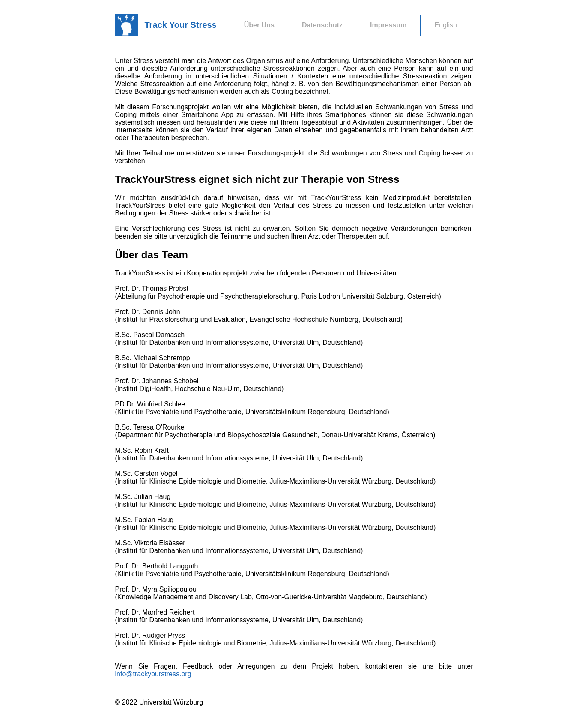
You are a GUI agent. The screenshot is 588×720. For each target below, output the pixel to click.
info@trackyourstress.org (153, 674)
